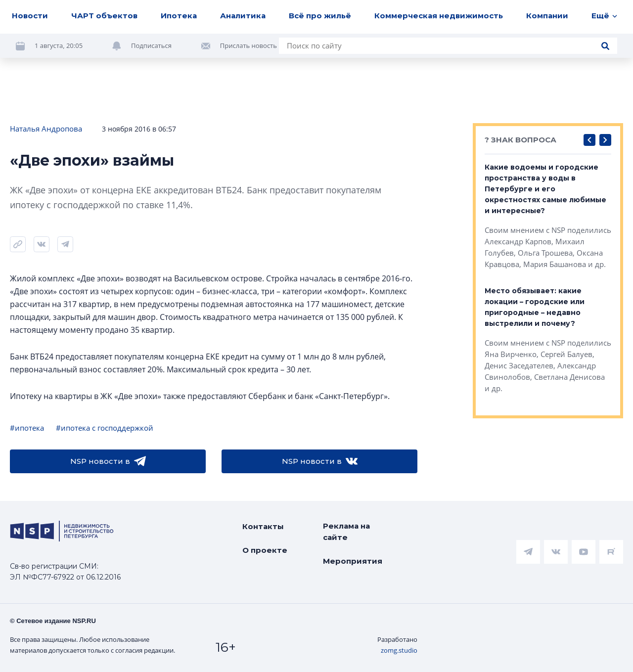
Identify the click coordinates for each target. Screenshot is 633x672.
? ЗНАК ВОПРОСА (520, 140)
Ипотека (179, 16)
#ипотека (27, 428)
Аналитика (243, 16)
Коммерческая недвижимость (439, 16)
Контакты (263, 526)
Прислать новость (249, 45)
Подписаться (151, 45)
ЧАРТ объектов (104, 16)
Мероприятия (353, 561)
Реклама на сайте (346, 532)
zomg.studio (399, 650)
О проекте (265, 550)
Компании (547, 16)
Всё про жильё (320, 16)
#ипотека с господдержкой (105, 428)
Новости (30, 16)
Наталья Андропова (46, 129)
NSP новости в (108, 461)
